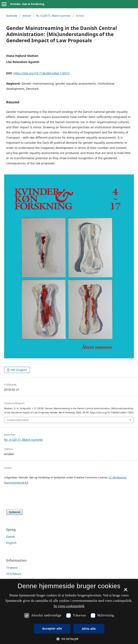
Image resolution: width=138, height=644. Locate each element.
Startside (12, 16)
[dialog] (69, 611)
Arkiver (27, 16)
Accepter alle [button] (52, 628)
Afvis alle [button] (89, 629)
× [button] (126, 591)
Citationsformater (18, 420)
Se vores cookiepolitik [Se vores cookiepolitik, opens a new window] (69, 606)
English (11, 543)
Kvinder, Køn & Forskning (27, 4)
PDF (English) (18, 370)
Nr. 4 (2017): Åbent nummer (53, 16)
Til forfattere (14, 574)
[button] (69, 639)
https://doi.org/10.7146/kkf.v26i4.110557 (42, 73)
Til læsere (12, 568)
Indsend (15, 512)
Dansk (10, 537)
